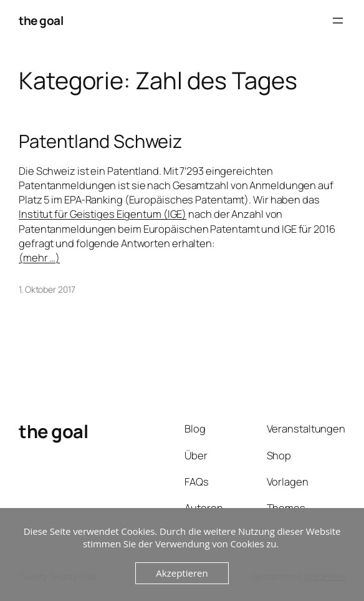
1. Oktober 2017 (47, 289)
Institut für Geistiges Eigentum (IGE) (103, 214)
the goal (41, 21)
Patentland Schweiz (100, 141)
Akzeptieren (182, 573)
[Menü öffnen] (338, 21)
